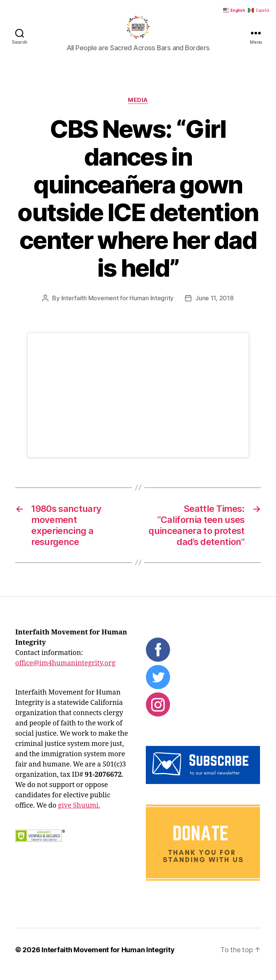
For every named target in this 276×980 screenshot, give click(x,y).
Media (138, 109)
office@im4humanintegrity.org (65, 672)
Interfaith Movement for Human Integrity (117, 307)
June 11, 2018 (215, 307)
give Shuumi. (79, 814)
